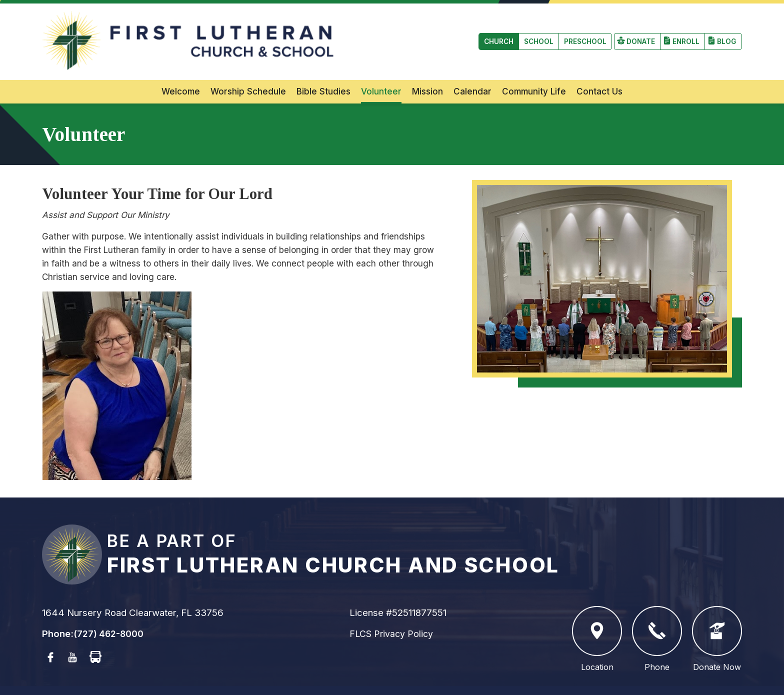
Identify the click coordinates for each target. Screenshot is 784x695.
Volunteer (381, 70)
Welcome (181, 70)
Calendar (472, 70)
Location (597, 619)
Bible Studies (323, 70)
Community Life (534, 70)
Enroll (684, 31)
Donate (636, 31)
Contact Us (599, 70)
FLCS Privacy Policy (393, 613)
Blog (726, 31)
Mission (427, 70)
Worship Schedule (248, 70)
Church (64, 31)
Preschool (156, 31)
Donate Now (717, 619)
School (106, 31)
